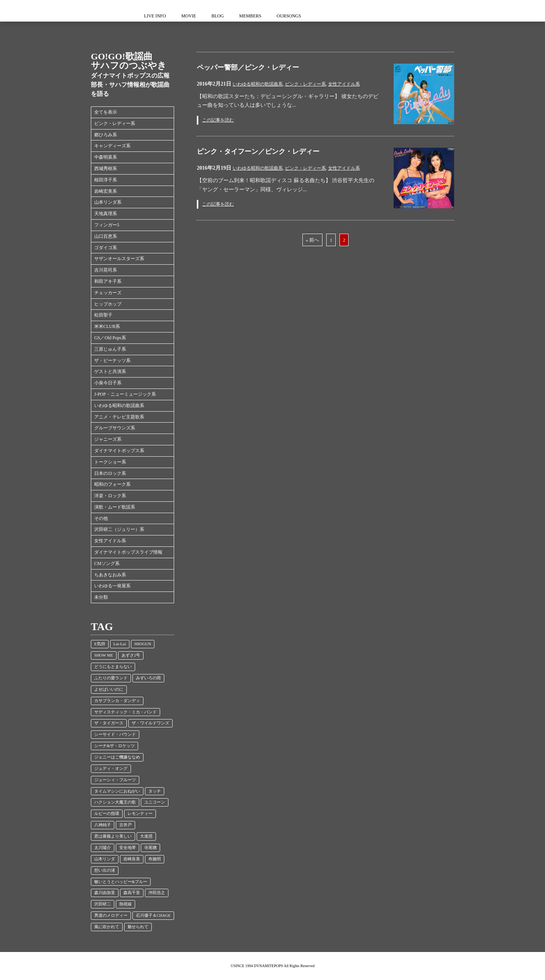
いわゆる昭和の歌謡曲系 (119, 406)
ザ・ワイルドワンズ (150, 723)
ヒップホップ (108, 304)
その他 (101, 518)
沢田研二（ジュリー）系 (119, 529)
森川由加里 (105, 893)
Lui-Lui (120, 644)
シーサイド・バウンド (115, 734)
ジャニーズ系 (108, 439)
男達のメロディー (111, 915)
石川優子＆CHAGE (153, 915)
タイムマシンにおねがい (117, 791)
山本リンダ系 (108, 202)
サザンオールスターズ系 (119, 259)
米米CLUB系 (107, 326)
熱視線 (125, 904)
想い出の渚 (105, 870)
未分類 (101, 597)
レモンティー (140, 814)
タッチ (155, 791)
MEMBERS (255, 16)
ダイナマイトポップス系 (119, 451)
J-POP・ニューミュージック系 (125, 394)
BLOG (221, 16)
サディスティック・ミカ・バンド (125, 712)
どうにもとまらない (113, 667)
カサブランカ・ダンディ (117, 701)
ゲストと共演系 (110, 371)
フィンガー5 (107, 225)
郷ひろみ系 (106, 135)
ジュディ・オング (111, 769)
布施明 (155, 859)
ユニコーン (155, 802)
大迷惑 (146, 836)
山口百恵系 (106, 236)
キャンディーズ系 (112, 146)
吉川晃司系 (106, 270)
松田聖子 (103, 315)
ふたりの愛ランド (111, 678)
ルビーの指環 (107, 814)
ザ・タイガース (109, 723)
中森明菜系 (106, 157)
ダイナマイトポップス (106, 11)
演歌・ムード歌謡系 (115, 507)
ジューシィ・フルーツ (115, 780)
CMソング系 (107, 563)
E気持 (100, 644)
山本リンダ (105, 859)
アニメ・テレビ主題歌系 (119, 417)
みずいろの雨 (148, 678)
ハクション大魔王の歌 (115, 802)
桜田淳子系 (106, 180)
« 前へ (313, 240)
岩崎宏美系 (106, 191)
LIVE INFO (156, 16)
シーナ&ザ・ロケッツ (114, 746)
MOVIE (191, 16)
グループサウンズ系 (115, 428)
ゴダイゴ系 (106, 248)
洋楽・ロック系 (110, 496)
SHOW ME (104, 655)
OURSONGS (295, 16)
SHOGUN (143, 644)
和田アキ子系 (108, 281)
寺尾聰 (150, 848)
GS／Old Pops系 (110, 338)
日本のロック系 (110, 473)
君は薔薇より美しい (113, 836)
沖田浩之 (157, 893)
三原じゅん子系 (110, 349)
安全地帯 (128, 848)
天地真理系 (106, 214)
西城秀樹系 (106, 169)
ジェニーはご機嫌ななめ (117, 757)
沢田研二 (103, 904)
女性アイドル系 (110, 541)
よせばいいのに (109, 689)
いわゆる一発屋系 (112, 586)
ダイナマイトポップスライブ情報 (128, 552)
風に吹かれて (107, 927)
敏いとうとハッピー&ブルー (121, 882)
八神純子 (103, 825)
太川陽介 (103, 848)
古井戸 (125, 825)
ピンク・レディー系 (115, 123)
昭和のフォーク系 (112, 484)
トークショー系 (110, 462)
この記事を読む (218, 120)
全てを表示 (106, 112)
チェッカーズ (108, 293)
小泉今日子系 (108, 383)
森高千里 (132, 893)
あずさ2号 (131, 655)
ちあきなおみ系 (110, 575)
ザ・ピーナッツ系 (112, 360)
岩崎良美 (132, 859)
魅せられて (138, 927)
